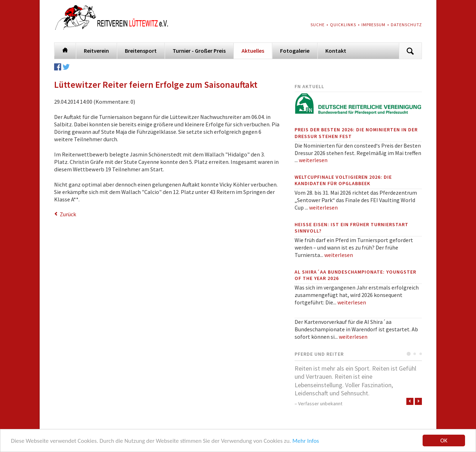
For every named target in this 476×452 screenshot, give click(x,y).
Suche (318, 25)
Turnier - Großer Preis (199, 51)
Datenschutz (406, 25)
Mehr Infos (306, 441)
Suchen (410, 51)
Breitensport (141, 51)
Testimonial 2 (415, 354)
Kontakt (336, 51)
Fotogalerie (295, 51)
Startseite (65, 49)
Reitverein (96, 51)
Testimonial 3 (421, 354)
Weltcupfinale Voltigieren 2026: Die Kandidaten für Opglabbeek (343, 180)
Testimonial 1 (409, 354)
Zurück (68, 214)
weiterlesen (313, 160)
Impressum (373, 25)
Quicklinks (343, 25)
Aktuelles (253, 51)
